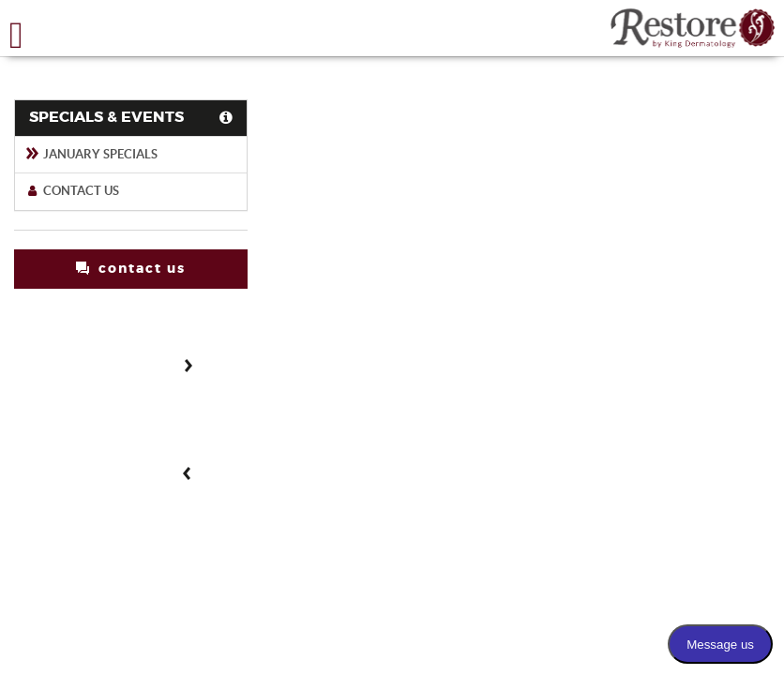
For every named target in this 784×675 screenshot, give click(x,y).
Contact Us (72, 191)
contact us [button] (131, 269)
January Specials (91, 154)
